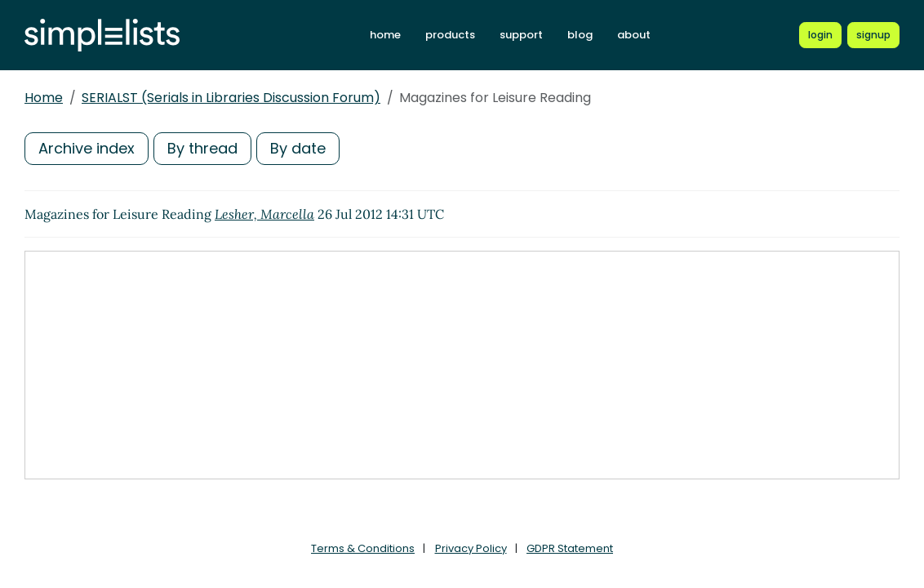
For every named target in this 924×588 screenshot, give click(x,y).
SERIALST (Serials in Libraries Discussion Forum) (231, 98)
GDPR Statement (570, 548)
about (634, 35)
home (385, 35)
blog (580, 35)
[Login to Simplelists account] (820, 35)
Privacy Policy (471, 548)
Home (44, 98)
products (450, 35)
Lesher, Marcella (264, 214)
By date (298, 148)
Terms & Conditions (363, 548)
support (521, 35)
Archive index (87, 148)
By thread (202, 148)
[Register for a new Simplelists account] (873, 35)
